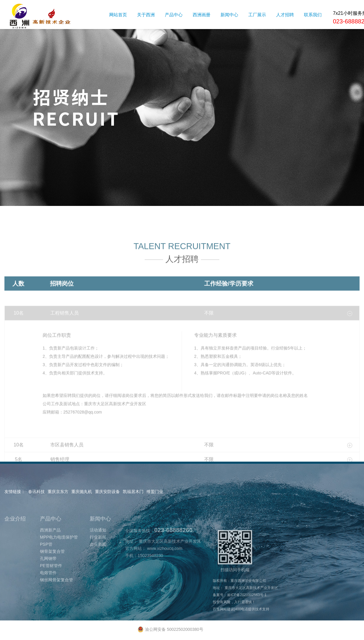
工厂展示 (257, 15)
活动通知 (98, 552)
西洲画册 (202, 15)
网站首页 (118, 15)
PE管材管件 (51, 588)
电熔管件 (48, 595)
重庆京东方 (58, 492)
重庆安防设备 (107, 492)
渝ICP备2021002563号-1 (247, 617)
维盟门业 (155, 492)
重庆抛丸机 (82, 492)
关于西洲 (146, 15)
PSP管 (46, 566)
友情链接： (15, 492)
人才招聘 (285, 15)
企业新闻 (98, 566)
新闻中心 (229, 15)
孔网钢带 (48, 580)
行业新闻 (98, 559)
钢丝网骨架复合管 (57, 602)
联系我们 (313, 15)
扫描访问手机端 (235, 573)
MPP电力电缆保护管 (59, 559)
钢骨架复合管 (52, 573)
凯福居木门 (133, 492)
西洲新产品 (50, 552)
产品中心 (174, 15)
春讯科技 (36, 492)
